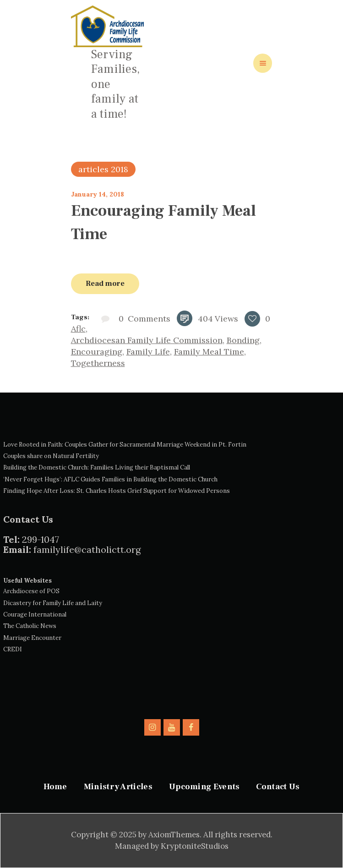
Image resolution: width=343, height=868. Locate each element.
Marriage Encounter (32, 638)
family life (148, 352)
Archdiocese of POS (31, 591)
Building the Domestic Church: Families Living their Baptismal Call (97, 467)
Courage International (35, 614)
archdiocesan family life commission (147, 340)
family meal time (209, 352)
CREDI (13, 649)
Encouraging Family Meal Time (163, 222)
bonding (243, 340)
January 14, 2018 (98, 194)
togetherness (98, 363)
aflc (78, 329)
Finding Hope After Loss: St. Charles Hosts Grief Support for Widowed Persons (117, 491)
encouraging (97, 352)
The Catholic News (30, 626)
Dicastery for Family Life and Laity (53, 603)
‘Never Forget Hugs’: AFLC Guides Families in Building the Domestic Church (110, 479)
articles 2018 (103, 169)
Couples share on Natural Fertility (51, 456)
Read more (105, 283)
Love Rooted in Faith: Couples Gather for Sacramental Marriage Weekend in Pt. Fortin (125, 445)
